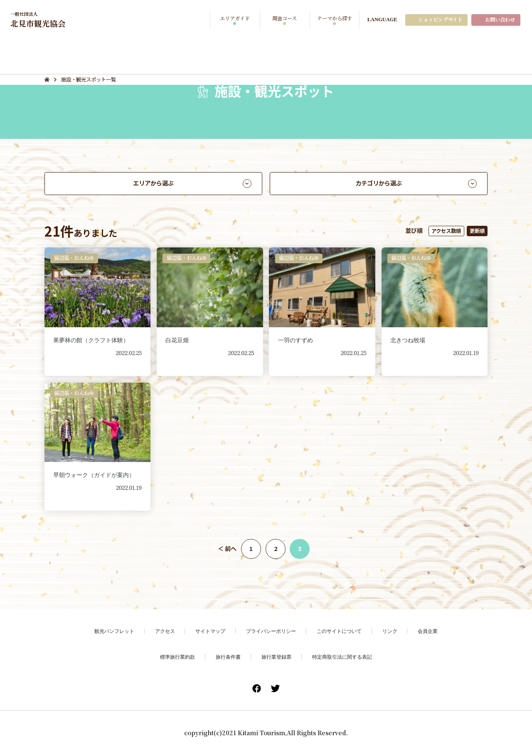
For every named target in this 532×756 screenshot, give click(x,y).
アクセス (165, 631)
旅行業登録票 (276, 657)
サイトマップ (210, 631)
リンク (390, 631)
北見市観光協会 (38, 20)
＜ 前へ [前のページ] (227, 549)
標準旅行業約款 (177, 657)
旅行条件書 (228, 657)
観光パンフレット (114, 631)
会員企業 (428, 631)
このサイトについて (339, 631)
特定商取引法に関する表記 (342, 657)
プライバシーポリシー (271, 631)
